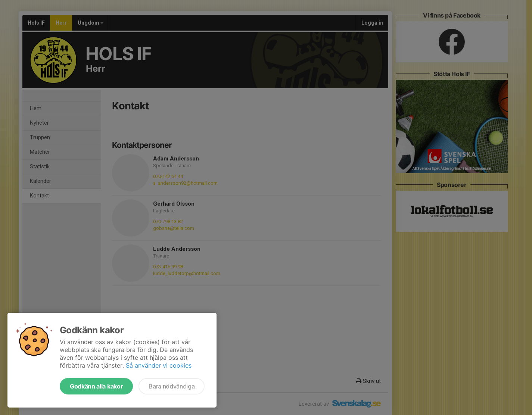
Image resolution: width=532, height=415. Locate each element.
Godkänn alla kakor (96, 386)
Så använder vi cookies (159, 365)
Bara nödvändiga (172, 386)
